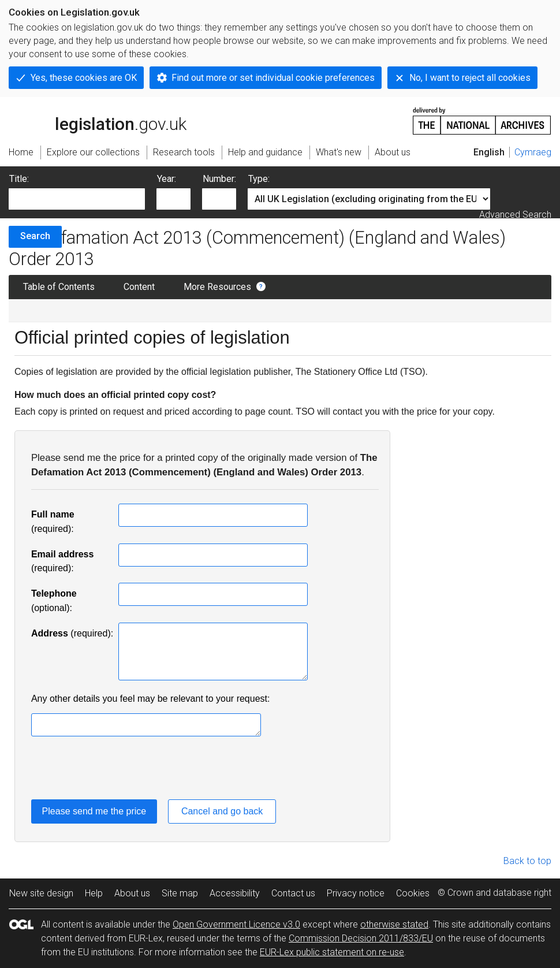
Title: (19, 179)
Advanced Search (515, 215)
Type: (259, 179)
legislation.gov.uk (98, 120)
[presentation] (119, 770)
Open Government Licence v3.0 (236, 924)
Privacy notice (356, 893)
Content (139, 287)
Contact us (293, 893)
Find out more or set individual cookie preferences (273, 78)
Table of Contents (59, 287)
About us (132, 893)
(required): (72, 633)
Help (94, 893)
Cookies (413, 893)
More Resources (217, 287)
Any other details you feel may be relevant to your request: (151, 699)
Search (35, 236)
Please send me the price (94, 811)
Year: (167, 179)
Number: (219, 179)
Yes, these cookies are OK (84, 78)
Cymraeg (533, 152)
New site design (41, 893)
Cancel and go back (222, 811)
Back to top (527, 861)
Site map (180, 893)
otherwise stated (394, 924)
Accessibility (235, 893)
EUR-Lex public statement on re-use (332, 952)
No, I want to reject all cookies (470, 78)
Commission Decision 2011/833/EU (361, 938)
